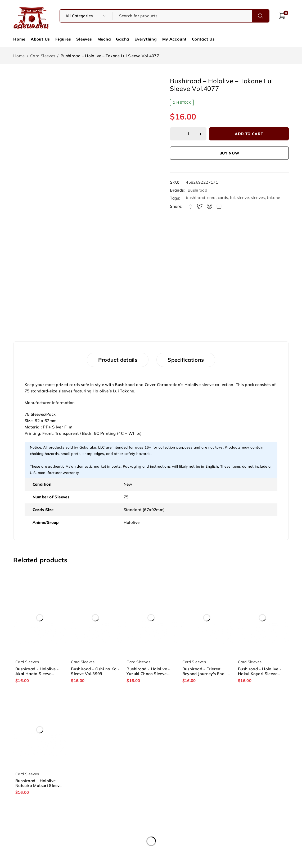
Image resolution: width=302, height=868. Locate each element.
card (211, 198)
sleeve (243, 198)
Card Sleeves (43, 56)
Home (19, 39)
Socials (243, 838)
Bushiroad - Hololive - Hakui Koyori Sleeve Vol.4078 (260, 674)
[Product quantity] (188, 134)
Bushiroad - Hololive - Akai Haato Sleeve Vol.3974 (37, 674)
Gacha (123, 39)
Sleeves (84, 39)
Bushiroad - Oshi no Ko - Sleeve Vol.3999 (95, 672)
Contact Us (203, 39)
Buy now (229, 153)
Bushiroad (197, 190)
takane (273, 198)
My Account (175, 39)
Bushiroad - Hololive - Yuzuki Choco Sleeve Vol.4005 (148, 674)
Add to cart (249, 134)
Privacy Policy (151, 838)
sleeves (258, 198)
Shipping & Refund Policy (243, 832)
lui (232, 198)
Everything (146, 39)
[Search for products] (182, 16)
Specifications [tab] (187, 360)
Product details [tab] (117, 360)
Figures (63, 39)
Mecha (104, 39)
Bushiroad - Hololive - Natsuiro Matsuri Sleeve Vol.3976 (39, 786)
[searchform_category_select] (86, 16)
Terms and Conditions (151, 832)
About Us (40, 39)
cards (223, 198)
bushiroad (195, 198)
